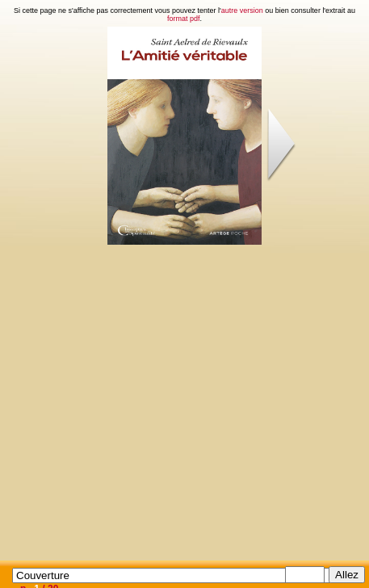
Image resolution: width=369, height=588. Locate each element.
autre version (242, 10)
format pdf (184, 19)
